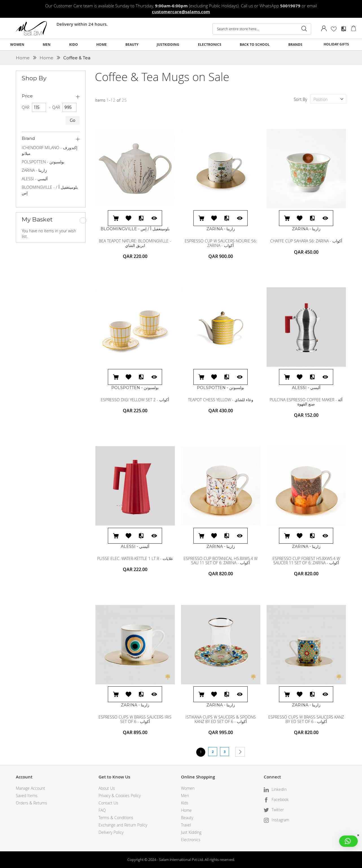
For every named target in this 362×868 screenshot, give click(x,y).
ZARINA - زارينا (34, 170)
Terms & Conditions (116, 818)
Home (23, 58)
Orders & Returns (31, 803)
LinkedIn (279, 789)
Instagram (280, 820)
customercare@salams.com (181, 12)
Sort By (300, 99)
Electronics (191, 840)
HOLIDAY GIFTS (336, 44)
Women (188, 788)
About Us (107, 788)
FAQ (102, 810)
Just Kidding (191, 832)
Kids (185, 803)
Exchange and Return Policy (123, 825)
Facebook (280, 799)
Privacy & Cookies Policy (120, 796)
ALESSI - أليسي (35, 179)
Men (185, 796)
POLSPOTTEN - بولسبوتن (43, 162)
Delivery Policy (111, 832)
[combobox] (262, 29)
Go (73, 120)
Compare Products (344, 29)
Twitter (278, 810)
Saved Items (27, 796)
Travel (186, 825)
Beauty (187, 818)
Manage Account (30, 788)
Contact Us (108, 803)
